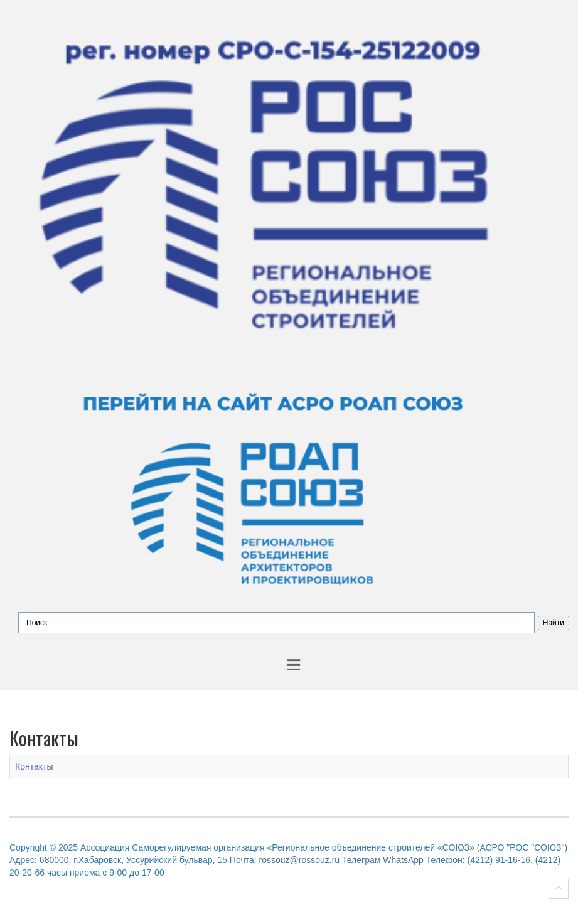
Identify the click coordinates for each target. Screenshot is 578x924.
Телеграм (361, 860)
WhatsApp (403, 860)
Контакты (34, 766)
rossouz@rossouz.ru (300, 860)
